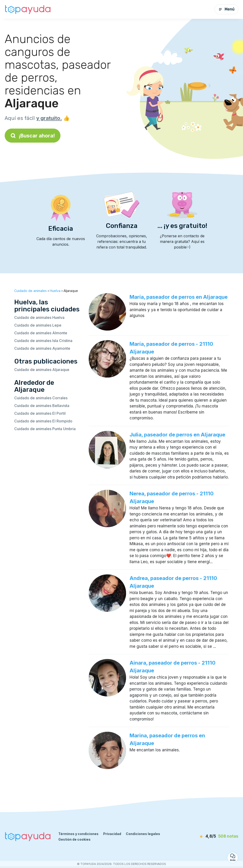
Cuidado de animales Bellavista (42, 406)
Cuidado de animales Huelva (39, 317)
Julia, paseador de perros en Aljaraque (177, 435)
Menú (226, 9)
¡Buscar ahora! (33, 136)
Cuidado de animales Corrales (41, 398)
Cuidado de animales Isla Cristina (43, 341)
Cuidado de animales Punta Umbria (45, 429)
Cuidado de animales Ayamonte (42, 348)
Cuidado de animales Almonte (41, 333)
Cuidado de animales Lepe (38, 325)
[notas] (214, 836)
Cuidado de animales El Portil (40, 413)
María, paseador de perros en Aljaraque (179, 297)
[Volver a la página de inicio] (28, 9)
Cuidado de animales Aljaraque (42, 370)
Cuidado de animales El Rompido (43, 421)
